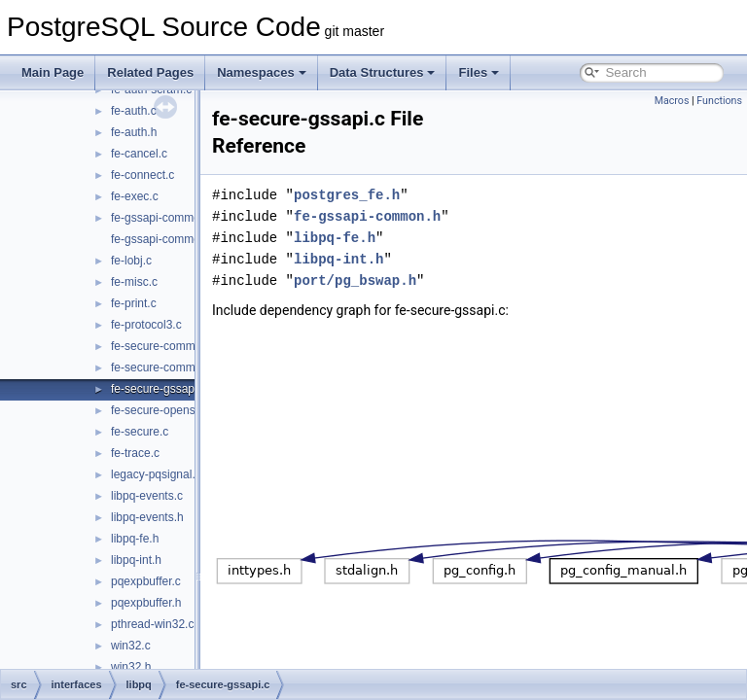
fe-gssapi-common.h (164, 239)
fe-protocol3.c (146, 325)
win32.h (131, 667)
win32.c (131, 646)
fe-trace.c (135, 453)
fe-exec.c (135, 196)
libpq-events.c (147, 496)
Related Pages (150, 72)
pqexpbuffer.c (146, 581)
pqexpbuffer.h (146, 603)
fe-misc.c (134, 282)
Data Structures (383, 72)
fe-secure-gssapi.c (159, 389)
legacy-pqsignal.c (156, 474)
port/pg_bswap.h (404, 280)
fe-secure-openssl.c (162, 410)
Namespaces (262, 72)
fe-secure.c (140, 432)
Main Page (53, 72)
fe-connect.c (142, 175)
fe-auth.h (134, 132)
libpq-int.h (136, 560)
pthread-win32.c (152, 624)
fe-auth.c (134, 111)
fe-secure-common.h (164, 367)
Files (479, 72)
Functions (719, 101)
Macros (672, 101)
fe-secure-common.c (164, 346)
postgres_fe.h (395, 195)
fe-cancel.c (139, 154)
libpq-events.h (147, 517)
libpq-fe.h (135, 539)
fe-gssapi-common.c (163, 218)
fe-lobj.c (131, 261)
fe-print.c (134, 303)
